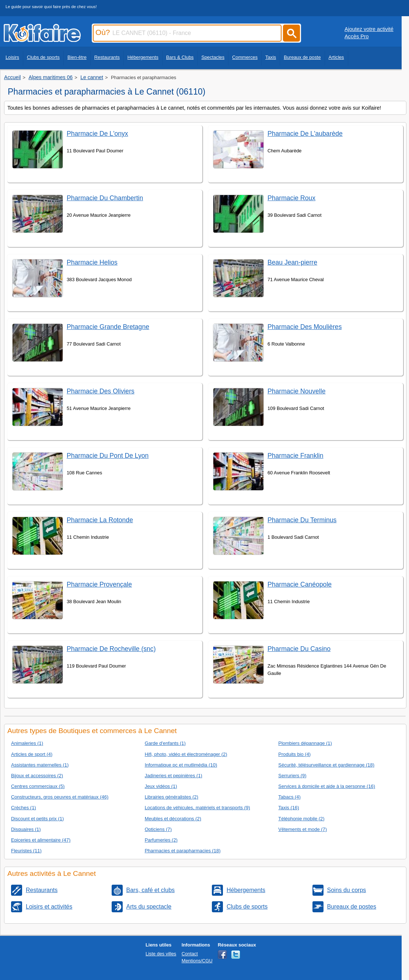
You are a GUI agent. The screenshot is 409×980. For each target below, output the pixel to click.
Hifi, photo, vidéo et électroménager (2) (186, 754)
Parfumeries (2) (161, 840)
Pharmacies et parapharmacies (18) (183, 851)
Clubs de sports (43, 57)
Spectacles (213, 57)
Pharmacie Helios (92, 262)
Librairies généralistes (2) (172, 797)
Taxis (271, 57)
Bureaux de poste (302, 57)
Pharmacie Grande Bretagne (108, 327)
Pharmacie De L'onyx (97, 134)
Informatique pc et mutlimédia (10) (181, 765)
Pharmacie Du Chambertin (105, 198)
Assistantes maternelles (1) (40, 765)
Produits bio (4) (294, 754)
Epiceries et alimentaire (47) (41, 840)
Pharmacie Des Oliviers (101, 391)
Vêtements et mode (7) (303, 829)
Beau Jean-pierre (292, 262)
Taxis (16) (289, 808)
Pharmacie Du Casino (299, 649)
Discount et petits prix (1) (37, 819)
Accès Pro (357, 36)
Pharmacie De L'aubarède (305, 134)
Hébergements (143, 57)
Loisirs (12, 57)
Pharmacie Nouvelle (296, 391)
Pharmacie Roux (291, 198)
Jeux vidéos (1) (161, 786)
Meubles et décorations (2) (173, 819)
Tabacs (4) (289, 797)
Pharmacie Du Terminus (302, 520)
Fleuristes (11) (26, 851)
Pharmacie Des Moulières (305, 327)
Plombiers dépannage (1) (305, 743)
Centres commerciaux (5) (38, 786)
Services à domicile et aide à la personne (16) (327, 786)
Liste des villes (161, 954)
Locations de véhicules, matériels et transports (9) (197, 808)
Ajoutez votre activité (369, 29)
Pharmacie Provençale (99, 584)
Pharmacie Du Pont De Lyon (108, 456)
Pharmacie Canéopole (300, 584)
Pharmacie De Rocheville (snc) (111, 649)
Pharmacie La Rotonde (100, 520)
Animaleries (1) (27, 743)
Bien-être (77, 57)
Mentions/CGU (197, 961)
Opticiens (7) (158, 829)
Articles (336, 57)
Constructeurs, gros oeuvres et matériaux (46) (60, 797)
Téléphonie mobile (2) (301, 819)
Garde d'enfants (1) (165, 743)
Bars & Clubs (180, 57)
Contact (190, 954)
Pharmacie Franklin (296, 456)
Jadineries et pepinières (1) (174, 776)
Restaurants (107, 57)
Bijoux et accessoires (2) (37, 776)
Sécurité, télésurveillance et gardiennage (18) (326, 765)
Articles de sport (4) (32, 754)
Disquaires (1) (26, 829)
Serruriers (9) (292, 776)
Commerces (245, 57)
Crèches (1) (24, 808)
